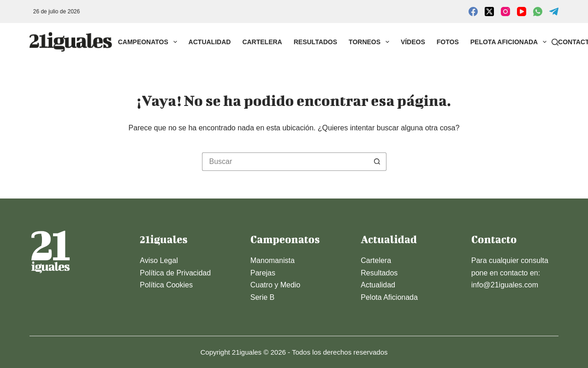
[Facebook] (473, 12)
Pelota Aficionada (510, 42)
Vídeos (413, 42)
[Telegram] (554, 12)
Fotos (448, 42)
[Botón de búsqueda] (377, 162)
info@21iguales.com (505, 285)
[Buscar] (555, 42)
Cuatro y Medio (276, 285)
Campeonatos (149, 42)
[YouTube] (522, 12)
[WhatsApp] (538, 12)
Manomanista (273, 260)
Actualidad (210, 42)
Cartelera (262, 42)
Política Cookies (166, 285)
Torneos (371, 42)
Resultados (315, 42)
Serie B (262, 297)
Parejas (263, 273)
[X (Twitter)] (489, 12)
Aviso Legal (159, 260)
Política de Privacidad (175, 273)
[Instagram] (505, 12)
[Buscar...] (285, 162)
